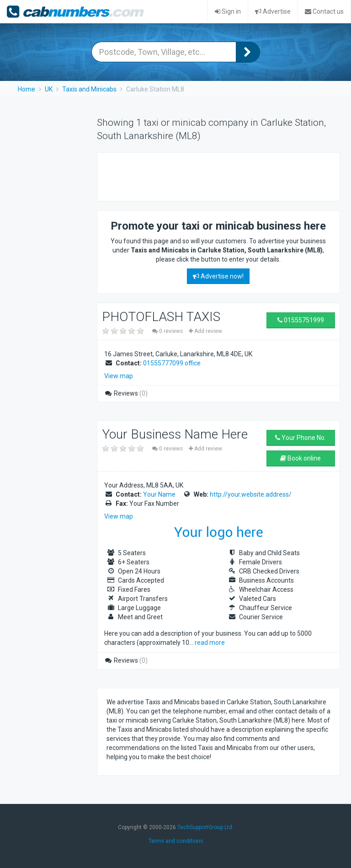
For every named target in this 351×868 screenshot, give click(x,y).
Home (27, 89)
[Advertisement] (213, 176)
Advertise (273, 11)
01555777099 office (172, 363)
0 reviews (168, 331)
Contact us (324, 11)
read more (210, 643)
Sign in (228, 11)
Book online (300, 458)
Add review (205, 331)
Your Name (159, 494)
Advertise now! (218, 276)
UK (49, 89)
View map (119, 376)
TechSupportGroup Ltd (205, 827)
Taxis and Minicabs (89, 89)
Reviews (126, 393)
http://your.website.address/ (251, 494)
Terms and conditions (176, 841)
